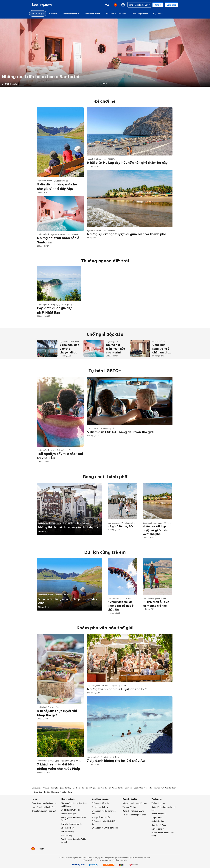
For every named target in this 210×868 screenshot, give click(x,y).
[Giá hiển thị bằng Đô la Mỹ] (42, 849)
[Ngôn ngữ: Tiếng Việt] (33, 849)
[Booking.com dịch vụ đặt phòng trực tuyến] (42, 5)
